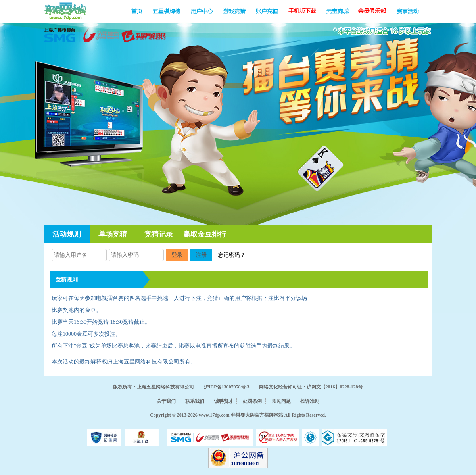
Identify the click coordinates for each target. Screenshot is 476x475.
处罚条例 (252, 401)
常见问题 (281, 401)
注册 (201, 255)
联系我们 (195, 401)
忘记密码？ (232, 255)
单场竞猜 (113, 234)
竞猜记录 (159, 234)
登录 (177, 255)
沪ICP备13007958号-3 (227, 387)
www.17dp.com (214, 415)
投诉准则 (310, 401)
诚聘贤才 (224, 401)
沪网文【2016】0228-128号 (335, 387)
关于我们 (166, 401)
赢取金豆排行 (205, 234)
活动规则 (67, 234)
